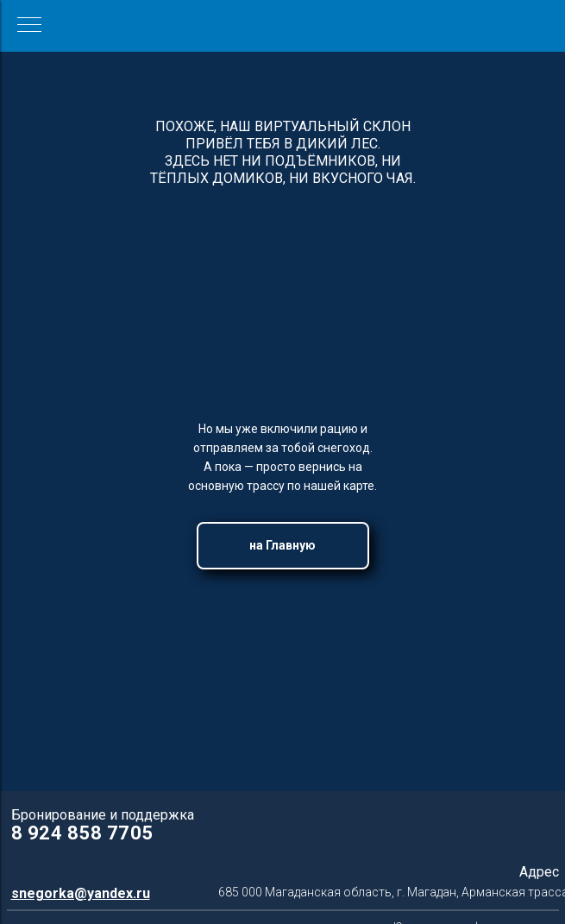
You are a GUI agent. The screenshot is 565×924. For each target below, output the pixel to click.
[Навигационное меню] (29, 26)
